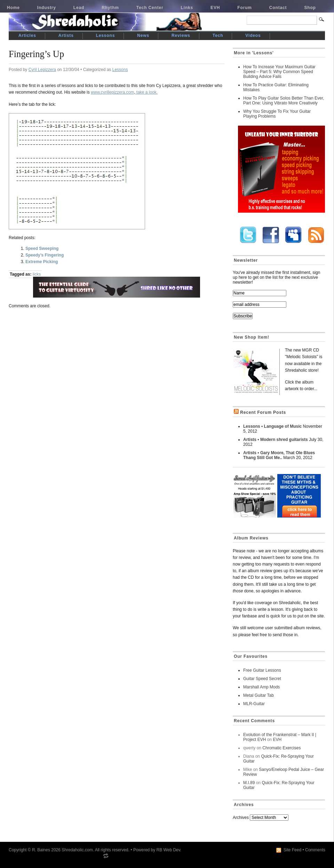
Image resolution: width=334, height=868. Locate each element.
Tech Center (150, 8)
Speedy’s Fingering (45, 255)
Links (187, 8)
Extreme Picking (42, 262)
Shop (310, 8)
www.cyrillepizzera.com (112, 92)
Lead (79, 8)
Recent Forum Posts (263, 412)
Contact (278, 8)
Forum (245, 8)
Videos (253, 35)
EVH (215, 8)
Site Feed (292, 850)
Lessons (106, 35)
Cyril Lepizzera (42, 70)
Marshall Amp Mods (261, 687)
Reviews (181, 35)
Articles (27, 35)
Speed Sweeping (42, 248)
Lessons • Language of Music (272, 426)
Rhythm (110, 8)
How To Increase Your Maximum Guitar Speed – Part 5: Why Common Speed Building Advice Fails (279, 72)
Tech (218, 35)
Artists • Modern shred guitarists (276, 440)
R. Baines (41, 850)
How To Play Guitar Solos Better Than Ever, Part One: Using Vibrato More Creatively (284, 101)
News (143, 35)
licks (37, 274)
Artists (66, 35)
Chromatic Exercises (281, 748)
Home (13, 8)
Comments (315, 850)
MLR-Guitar (254, 704)
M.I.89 (249, 783)
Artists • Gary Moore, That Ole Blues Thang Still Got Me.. (279, 455)
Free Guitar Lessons (262, 670)
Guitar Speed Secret (262, 679)
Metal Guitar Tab (259, 695)
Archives (241, 818)
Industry (47, 8)
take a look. (146, 92)
